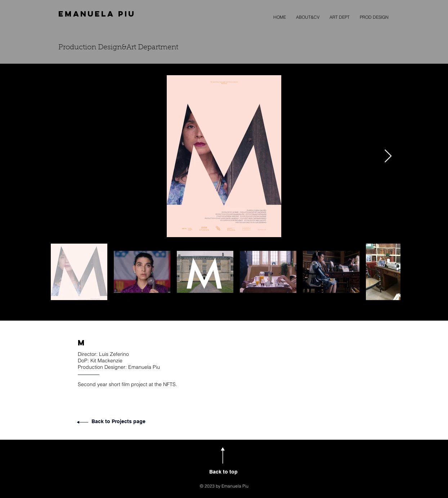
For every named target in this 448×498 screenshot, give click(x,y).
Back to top (223, 472)
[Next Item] (388, 156)
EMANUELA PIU (97, 14)
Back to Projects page (118, 421)
